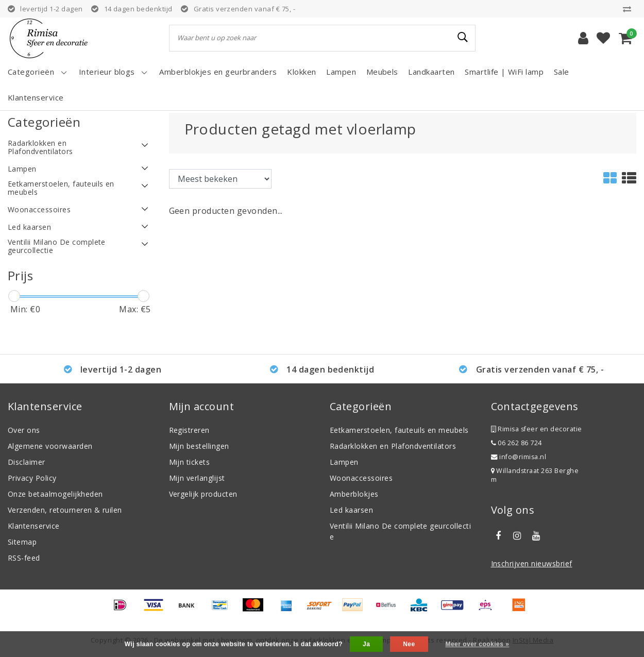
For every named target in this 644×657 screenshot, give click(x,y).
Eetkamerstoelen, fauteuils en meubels (399, 430)
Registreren (189, 430)
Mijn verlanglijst (197, 478)
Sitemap (22, 542)
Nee (409, 644)
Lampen (344, 462)
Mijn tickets (190, 462)
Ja (366, 644)
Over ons (24, 430)
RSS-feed (24, 558)
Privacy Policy (32, 478)
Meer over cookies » (477, 644)
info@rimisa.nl (519, 457)
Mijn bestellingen (199, 446)
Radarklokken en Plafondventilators (393, 446)
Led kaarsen (351, 510)
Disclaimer (27, 462)
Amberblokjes (354, 494)
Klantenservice (34, 526)
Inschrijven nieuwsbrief (532, 563)
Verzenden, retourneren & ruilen (65, 510)
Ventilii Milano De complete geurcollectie (400, 531)
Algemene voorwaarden (50, 446)
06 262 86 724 (516, 443)
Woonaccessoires (361, 478)
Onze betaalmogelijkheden (55, 494)
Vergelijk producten (203, 494)
